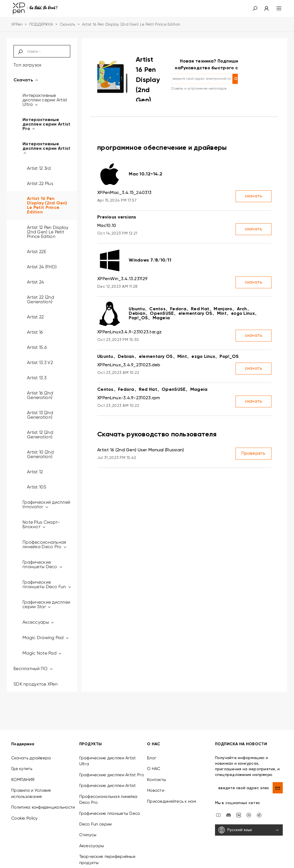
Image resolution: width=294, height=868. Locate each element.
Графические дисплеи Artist (108, 775)
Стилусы (88, 824)
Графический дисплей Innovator (46, 504)
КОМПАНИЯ (23, 769)
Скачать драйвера (31, 747)
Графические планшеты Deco (43, 564)
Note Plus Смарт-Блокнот (41, 524)
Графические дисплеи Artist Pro (112, 764)
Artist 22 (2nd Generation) (40, 299)
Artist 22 (35, 317)
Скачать (68, 24)
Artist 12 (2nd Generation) (40, 435)
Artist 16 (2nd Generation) (40, 395)
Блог (152, 747)
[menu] (276, 8)
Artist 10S (37, 487)
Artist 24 (36, 282)
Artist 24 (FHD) (42, 267)
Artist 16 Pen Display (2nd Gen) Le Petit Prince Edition (47, 206)
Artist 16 (35, 332)
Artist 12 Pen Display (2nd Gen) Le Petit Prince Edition (48, 232)
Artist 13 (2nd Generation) (40, 415)
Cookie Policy (25, 807)
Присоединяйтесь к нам (171, 790)
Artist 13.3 (37, 378)
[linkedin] (249, 804)
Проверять (254, 454)
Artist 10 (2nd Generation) (40, 454)
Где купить (22, 758)
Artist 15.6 (37, 347)
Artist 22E (37, 252)
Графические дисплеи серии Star (46, 604)
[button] (255, 8)
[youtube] (218, 804)
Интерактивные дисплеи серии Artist (47, 149)
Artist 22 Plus (40, 183)
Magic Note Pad (42, 653)
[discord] (229, 804)
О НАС (154, 758)
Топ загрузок (28, 65)
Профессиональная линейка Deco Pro (45, 544)
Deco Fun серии (96, 813)
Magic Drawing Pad (46, 638)
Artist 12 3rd (39, 168)
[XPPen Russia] (259, 804)
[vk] (239, 804)
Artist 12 (35, 472)
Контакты (157, 769)
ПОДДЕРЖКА (41, 24)
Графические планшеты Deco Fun (47, 584)
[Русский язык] (249, 819)
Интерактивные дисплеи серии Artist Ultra (45, 100)
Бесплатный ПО (33, 669)
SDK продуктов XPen (36, 684)
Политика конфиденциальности (43, 796)
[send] (278, 777)
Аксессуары (39, 622)
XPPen (17, 24)
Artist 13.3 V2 (40, 362)
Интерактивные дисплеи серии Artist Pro (47, 124)
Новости (156, 779)
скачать (254, 196)
